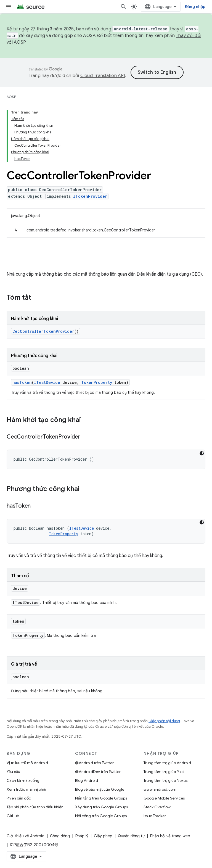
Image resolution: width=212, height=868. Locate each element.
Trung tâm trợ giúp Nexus (165, 780)
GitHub (13, 816)
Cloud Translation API (103, 76)
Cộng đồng (60, 836)
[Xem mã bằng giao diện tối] (202, 453)
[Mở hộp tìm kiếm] (123, 7)
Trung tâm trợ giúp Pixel (164, 772)
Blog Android (87, 780)
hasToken (22, 382)
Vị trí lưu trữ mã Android (27, 763)
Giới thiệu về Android (26, 836)
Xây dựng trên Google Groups (101, 807)
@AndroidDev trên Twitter (98, 772)
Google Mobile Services (164, 798)
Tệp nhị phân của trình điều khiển (35, 807)
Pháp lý (82, 836)
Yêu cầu (13, 772)
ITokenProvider (90, 196)
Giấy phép (103, 836)
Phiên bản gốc (19, 798)
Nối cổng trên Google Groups (101, 816)
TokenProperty (97, 382)
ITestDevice (47, 382)
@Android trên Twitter (94, 763)
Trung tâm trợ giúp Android (167, 763)
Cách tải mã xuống (23, 780)
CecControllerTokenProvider (43, 331)
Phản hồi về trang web (170, 836)
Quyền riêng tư (131, 836)
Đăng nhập (195, 7)
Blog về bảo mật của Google (100, 789)
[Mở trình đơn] (9, 7)
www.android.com (160, 789)
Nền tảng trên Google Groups (101, 798)
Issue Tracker (155, 816)
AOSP (11, 97)
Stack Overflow (157, 807)
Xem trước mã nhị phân (27, 789)
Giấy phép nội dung (164, 721)
